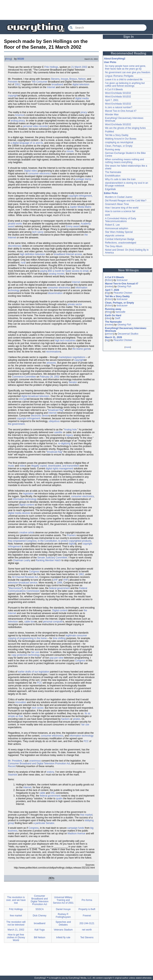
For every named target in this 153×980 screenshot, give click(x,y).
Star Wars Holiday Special (119, 232)
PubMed (109, 132)
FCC (40, 683)
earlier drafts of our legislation (34, 672)
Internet (51, 87)
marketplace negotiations (72, 357)
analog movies (57, 274)
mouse (70, 151)
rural (23, 263)
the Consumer (40, 82)
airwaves (51, 363)
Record (12, 766)
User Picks (110, 62)
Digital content (60, 610)
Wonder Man (112, 114)
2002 (17, 84)
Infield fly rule (63, 937)
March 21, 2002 (16, 930)
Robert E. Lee (112, 225)
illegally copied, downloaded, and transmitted (55, 466)
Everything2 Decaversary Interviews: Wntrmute (126, 330)
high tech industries (65, 341)
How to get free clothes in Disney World (16, 937)
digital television (81, 84)
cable (42, 793)
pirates (77, 719)
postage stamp (83, 179)
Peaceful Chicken (123, 293)
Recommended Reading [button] (128, 53)
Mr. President (15, 761)
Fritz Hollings (51, 67)
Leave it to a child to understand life (124, 80)
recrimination (53, 352)
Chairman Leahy (22, 560)
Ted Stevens (87, 937)
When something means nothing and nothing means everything (124, 161)
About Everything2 (115, 59)
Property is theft (87, 909)
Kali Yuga (40, 930)
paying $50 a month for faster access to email (64, 271)
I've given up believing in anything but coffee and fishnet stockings (125, 84)
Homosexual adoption (117, 228)
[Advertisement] (76, 10)
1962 (81, 574)
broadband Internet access (68, 254)
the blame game (81, 349)
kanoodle (120, 312)
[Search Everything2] (107, 28)
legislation (28, 494)
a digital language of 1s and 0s (27, 143)
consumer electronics (40, 174)
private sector (75, 304)
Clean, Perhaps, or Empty (119, 146)
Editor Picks (111, 193)
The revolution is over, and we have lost (16, 900)
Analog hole (70, 430)
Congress (34, 572)
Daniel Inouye (63, 909)
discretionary (15, 246)
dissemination (55, 293)
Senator (73, 382)
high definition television (32, 254)
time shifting (59, 638)
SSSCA (40, 909)
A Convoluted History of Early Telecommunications (121, 220)
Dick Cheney (40, 916)
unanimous (35, 761)
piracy (84, 112)
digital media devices (19, 513)
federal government (59, 588)
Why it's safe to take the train (120, 179)
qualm (59, 799)
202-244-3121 (87, 923)
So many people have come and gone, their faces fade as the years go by (125, 67)
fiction (109, 280)
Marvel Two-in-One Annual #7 (121, 111)
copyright (13, 96)
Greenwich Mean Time (117, 204)
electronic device (40, 416)
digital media (82, 98)
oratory (50, 772)
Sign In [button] (128, 37)
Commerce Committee (24, 377)
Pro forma (87, 900)
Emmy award (73, 226)
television (13, 622)
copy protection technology (26, 655)
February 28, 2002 (50, 377)
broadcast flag (56, 410)
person (109, 334)
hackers (66, 719)
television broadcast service (23, 583)
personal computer (53, 622)
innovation (21, 702)
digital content (27, 505)
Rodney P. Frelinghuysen (63, 916)
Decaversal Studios (128, 334)
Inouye (64, 79)
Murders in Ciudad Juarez (119, 197)
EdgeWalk (110, 189)
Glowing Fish (124, 286)
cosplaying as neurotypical (119, 142)
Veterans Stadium (63, 930)
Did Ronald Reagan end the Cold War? (126, 201)
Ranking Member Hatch (48, 560)
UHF (55, 580)
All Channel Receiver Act (25, 577)
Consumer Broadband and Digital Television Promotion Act (39, 764)
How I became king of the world (122, 208)
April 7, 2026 (112, 290)
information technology (25, 499)
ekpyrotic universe (115, 236)
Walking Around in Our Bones (121, 139)
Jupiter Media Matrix (80, 207)
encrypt (23, 399)
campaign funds (76, 828)
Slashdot (13, 775)
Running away (113, 149)
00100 (21, 59)
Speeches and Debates (63, 923)
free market (86, 815)
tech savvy (38, 232)
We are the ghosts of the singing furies (125, 128)
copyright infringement (80, 196)
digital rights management (59, 469)
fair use (35, 652)
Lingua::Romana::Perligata (119, 76)
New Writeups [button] (129, 270)
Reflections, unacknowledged (121, 243)
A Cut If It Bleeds (114, 89)
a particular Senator (44, 823)
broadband (57, 84)
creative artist (26, 533)
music (11, 466)
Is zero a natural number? (119, 107)
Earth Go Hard (113, 315)
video (22, 466)
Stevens (55, 79)
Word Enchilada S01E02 (118, 93)
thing (8, 59)
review (109, 286)
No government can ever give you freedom (128, 72)
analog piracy (18, 121)
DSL (53, 793)
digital (72, 544)
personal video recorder (35, 126)
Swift (118, 318)
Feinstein (13, 82)
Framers (71, 535)
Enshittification (113, 176)
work (107, 215)
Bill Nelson (40, 937)
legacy (69, 435)
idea (108, 318)
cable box (29, 622)
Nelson (82, 79)
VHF (66, 580)
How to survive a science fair (120, 211)
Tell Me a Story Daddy (117, 135)
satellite (58, 432)
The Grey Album (114, 246)
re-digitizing (64, 443)
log (107, 293)
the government (16, 424)
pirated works (15, 224)
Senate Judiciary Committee (52, 558)
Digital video (31, 171)
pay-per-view (57, 658)
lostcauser (122, 280)
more (128, 347)
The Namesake (113, 172)
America (19, 115)
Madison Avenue (77, 833)
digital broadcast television (35, 396)
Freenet (87, 916)
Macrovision (15, 588)
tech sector (38, 708)
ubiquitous (54, 421)
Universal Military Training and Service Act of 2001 (63, 900)
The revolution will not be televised (16, 923)
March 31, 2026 (113, 337)
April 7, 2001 (112, 100)
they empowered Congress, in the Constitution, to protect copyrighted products (50, 541)
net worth (87, 930)
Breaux (73, 79)
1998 (59, 583)
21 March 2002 (79, 67)
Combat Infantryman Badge (120, 239)
